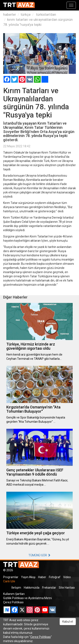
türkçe (26, 14)
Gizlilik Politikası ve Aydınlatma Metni (27, 598)
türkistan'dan (46, 14)
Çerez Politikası (13, 602)
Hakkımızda (32, 588)
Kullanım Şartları (14, 594)
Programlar (11, 577)
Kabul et (68, 622)
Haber (42, 577)
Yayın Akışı (28, 577)
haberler (10, 14)
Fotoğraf (55, 577)
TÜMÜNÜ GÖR (39, 555)
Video (67, 577)
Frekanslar (49, 588)
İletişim (16, 588)
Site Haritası (67, 588)
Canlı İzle (9, 581)
